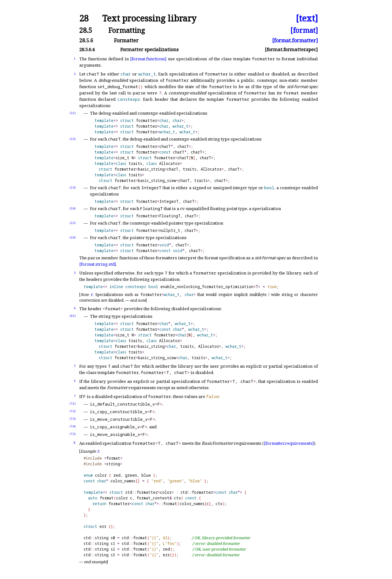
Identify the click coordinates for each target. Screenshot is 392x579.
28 (84, 18)
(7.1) (73, 404)
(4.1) (73, 316)
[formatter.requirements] (289, 443)
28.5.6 (86, 40)
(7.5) (73, 434)
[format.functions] (148, 59)
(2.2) (73, 139)
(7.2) (73, 411)
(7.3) (73, 419)
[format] (304, 30)
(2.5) (73, 223)
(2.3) (73, 187)
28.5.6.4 (87, 49)
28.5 (86, 30)
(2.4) (73, 208)
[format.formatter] (295, 40)
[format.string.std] (98, 264)
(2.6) (73, 237)
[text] (307, 18)
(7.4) (73, 426)
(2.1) (73, 113)
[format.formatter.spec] (291, 49)
